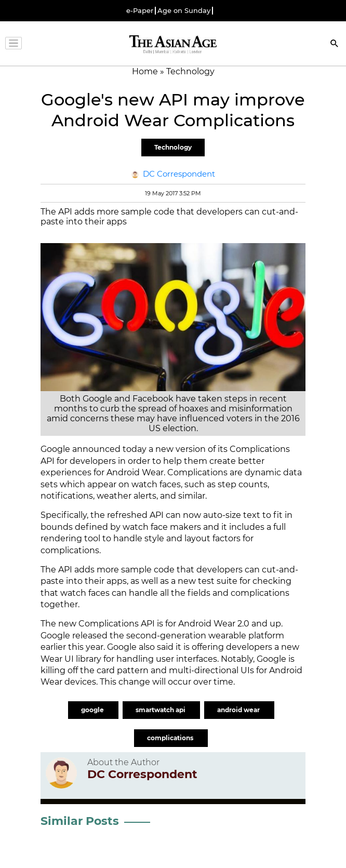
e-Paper (140, 11)
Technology (173, 147)
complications (171, 738)
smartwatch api (161, 710)
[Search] (335, 44)
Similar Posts (80, 821)
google (93, 710)
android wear (239, 710)
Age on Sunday (184, 11)
